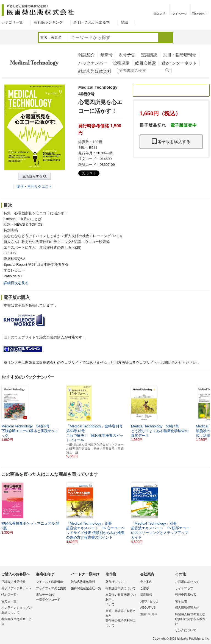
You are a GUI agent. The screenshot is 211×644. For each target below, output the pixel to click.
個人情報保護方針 (187, 607)
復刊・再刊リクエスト (34, 187)
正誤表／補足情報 (13, 582)
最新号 (107, 55)
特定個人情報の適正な (191, 619)
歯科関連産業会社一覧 (86, 588)
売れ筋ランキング (48, 22)
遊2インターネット (179, 63)
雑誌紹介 (87, 55)
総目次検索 (145, 63)
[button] (206, 411)
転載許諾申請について (121, 588)
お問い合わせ (149, 601)
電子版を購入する (171, 142)
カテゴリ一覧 (12, 22)
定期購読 (149, 55)
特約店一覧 (9, 595)
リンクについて (186, 630)
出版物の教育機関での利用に (121, 600)
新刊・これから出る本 (92, 22)
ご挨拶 (145, 588)
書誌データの (52, 597)
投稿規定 (121, 63)
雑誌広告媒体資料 (95, 71)
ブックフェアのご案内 (51, 588)
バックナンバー (93, 63)
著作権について (116, 582)
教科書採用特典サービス (16, 621)
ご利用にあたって (187, 582)
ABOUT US (148, 607)
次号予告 (127, 55)
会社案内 (146, 582)
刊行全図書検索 (186, 595)
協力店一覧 (9, 601)
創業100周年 (149, 614)
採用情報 (146, 595)
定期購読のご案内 (171, 90)
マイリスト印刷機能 (50, 582)
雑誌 (124, 22)
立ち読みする (32, 176)
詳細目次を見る (16, 283)
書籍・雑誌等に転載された (121, 618)
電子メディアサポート (16, 588)
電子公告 (181, 601)
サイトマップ (184, 588)
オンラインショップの (17, 610)
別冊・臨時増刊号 (180, 55)
